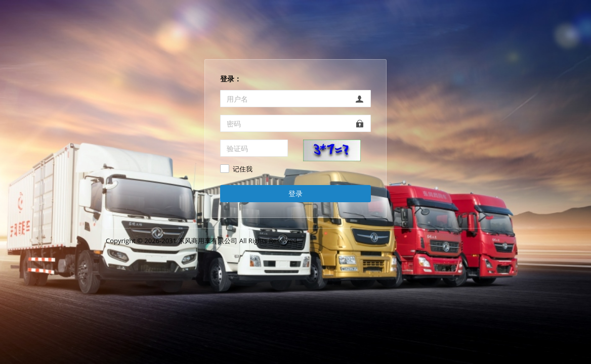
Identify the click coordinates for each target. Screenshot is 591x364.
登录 (296, 193)
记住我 (243, 169)
